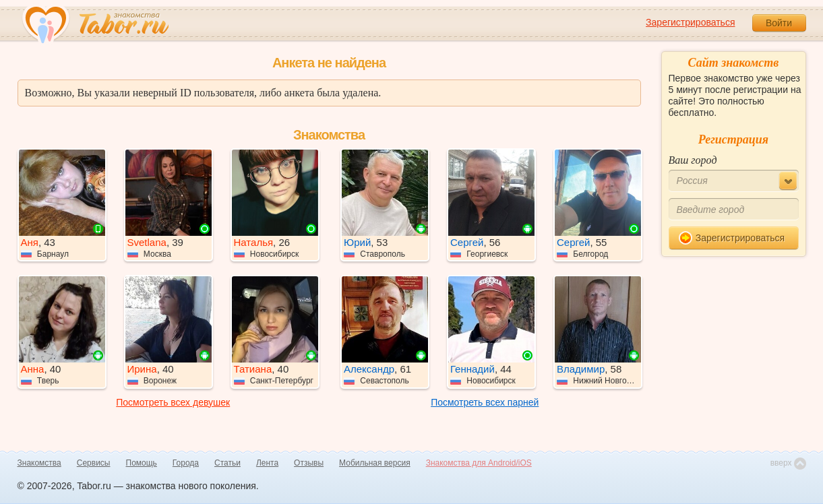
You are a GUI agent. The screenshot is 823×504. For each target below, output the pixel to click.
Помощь (142, 463)
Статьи (227, 463)
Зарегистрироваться (690, 22)
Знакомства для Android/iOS (479, 463)
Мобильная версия (375, 463)
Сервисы (94, 463)
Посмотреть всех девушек (173, 402)
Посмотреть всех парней (485, 402)
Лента (267, 463)
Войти (779, 23)
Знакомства (39, 463)
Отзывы (309, 463)
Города (186, 463)
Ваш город (693, 160)
